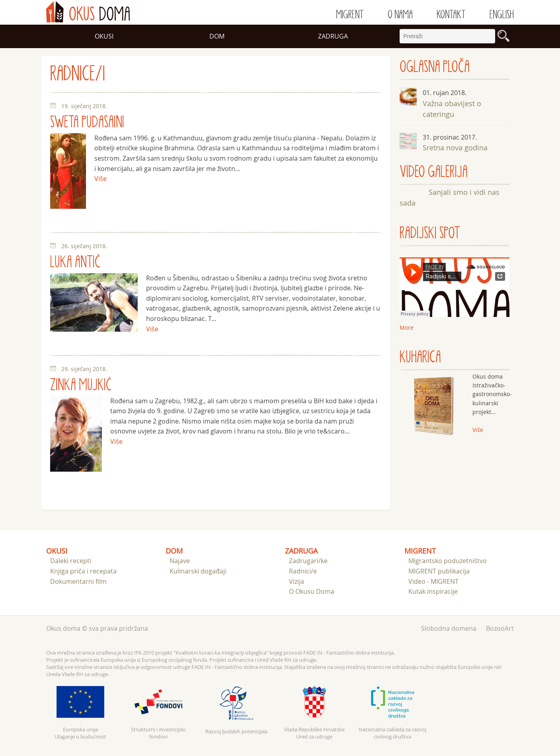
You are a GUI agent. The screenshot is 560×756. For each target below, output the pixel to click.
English (502, 15)
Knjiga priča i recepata (83, 571)
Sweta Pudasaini (87, 122)
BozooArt (500, 628)
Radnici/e (303, 571)
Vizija (297, 581)
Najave (180, 561)
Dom (217, 36)
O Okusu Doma (312, 591)
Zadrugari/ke (308, 561)
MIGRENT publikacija (439, 571)
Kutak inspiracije (433, 591)
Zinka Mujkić (81, 385)
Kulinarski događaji (198, 571)
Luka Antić (75, 262)
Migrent (350, 15)
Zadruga (333, 36)
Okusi (104, 36)
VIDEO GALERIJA (434, 172)
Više (100, 179)
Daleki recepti (71, 561)
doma (88, 12)
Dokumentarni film (78, 581)
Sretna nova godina (455, 148)
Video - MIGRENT (433, 581)
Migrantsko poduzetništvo (448, 561)
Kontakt (451, 15)
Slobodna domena (449, 628)
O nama (400, 15)
